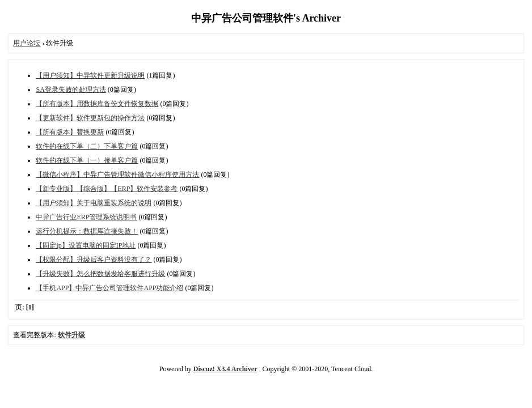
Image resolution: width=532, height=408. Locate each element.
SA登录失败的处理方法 (71, 90)
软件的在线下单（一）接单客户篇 (87, 160)
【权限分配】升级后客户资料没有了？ (94, 260)
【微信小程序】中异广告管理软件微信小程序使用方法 (117, 175)
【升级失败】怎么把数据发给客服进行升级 (100, 274)
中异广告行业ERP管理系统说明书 (86, 217)
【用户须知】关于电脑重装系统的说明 (94, 203)
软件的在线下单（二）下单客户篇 (87, 146)
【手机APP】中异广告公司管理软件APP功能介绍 (109, 288)
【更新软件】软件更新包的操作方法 (90, 118)
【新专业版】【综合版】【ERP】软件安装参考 (107, 189)
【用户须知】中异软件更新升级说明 (90, 75)
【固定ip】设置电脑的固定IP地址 (86, 245)
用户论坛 (27, 43)
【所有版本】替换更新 (70, 132)
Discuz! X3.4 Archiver (225, 369)
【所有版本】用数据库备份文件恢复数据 (97, 104)
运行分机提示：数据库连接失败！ (87, 231)
